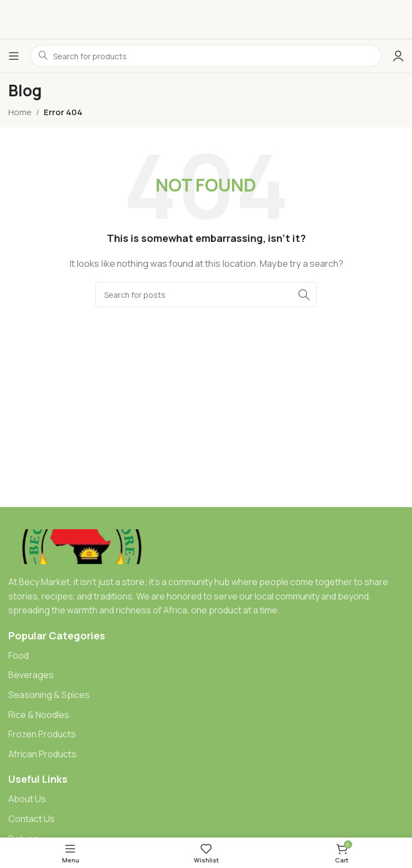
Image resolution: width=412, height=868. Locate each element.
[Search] (206, 294)
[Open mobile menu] (14, 56)
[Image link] (83, 546)
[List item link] (206, 656)
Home (20, 112)
